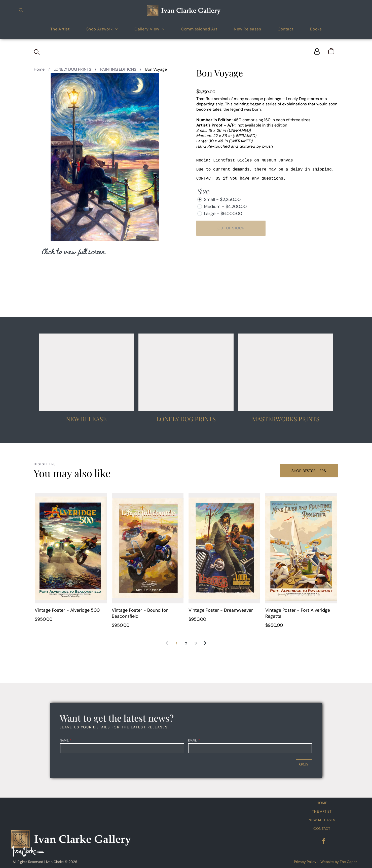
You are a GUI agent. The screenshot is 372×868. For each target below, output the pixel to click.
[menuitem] (60, 29)
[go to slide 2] (105, 234)
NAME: (64, 740)
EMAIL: (193, 740)
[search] (21, 11)
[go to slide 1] (101, 234)
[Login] (317, 52)
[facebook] (324, 842)
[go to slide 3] (109, 234)
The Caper (348, 862)
